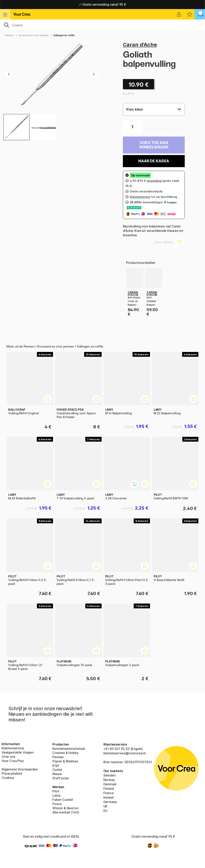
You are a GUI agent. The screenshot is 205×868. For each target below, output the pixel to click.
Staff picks (61, 778)
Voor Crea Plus (13, 761)
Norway (109, 780)
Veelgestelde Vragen (18, 752)
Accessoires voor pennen (34, 35)
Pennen (9, 35)
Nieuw (57, 774)
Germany (110, 802)
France (109, 793)
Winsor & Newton (65, 808)
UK (106, 806)
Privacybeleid (12, 773)
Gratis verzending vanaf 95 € (102, 4)
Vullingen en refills (64, 35)
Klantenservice (13, 748)
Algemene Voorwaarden (20, 769)
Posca (57, 804)
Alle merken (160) (66, 812)
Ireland (109, 797)
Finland (109, 789)
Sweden (110, 775)
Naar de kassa (154, 161)
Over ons (8, 757)
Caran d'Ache (140, 45)
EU (106, 811)
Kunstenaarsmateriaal (69, 749)
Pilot (56, 791)
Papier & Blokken (65, 761)
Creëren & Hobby (65, 753)
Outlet (57, 770)
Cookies (8, 778)
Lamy (56, 795)
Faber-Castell (63, 800)
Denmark (110, 784)
